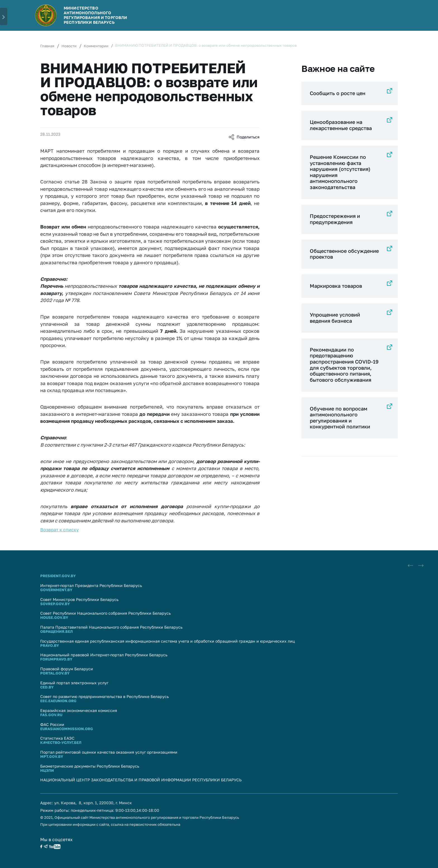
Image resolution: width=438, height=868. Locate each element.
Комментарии (96, 46)
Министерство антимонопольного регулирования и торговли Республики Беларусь (95, 15)
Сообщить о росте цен (338, 93)
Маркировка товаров (336, 286)
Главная (47, 46)
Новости (69, 46)
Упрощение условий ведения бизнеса (335, 318)
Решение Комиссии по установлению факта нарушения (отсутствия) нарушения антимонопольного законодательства (340, 172)
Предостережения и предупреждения (335, 219)
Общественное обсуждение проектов (344, 254)
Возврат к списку (59, 530)
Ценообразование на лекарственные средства (341, 125)
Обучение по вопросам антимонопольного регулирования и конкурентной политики (340, 418)
